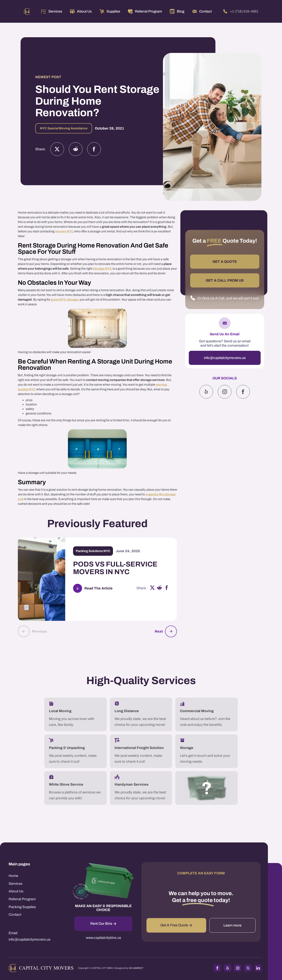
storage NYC (102, 269)
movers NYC (64, 231)
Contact (15, 915)
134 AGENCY (136, 968)
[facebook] (167, 588)
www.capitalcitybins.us (103, 938)
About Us (16, 891)
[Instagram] (76, 149)
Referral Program (22, 899)
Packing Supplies (22, 907)
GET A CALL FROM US (225, 280)
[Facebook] (94, 149)
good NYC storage (65, 300)
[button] (52, 11)
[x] (152, 588)
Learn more (232, 925)
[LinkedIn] (258, 968)
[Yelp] (206, 392)
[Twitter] (57, 149)
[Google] (243, 392)
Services (55, 11)
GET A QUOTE (225, 262)
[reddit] (160, 588)
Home (13, 876)
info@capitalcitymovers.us (225, 358)
